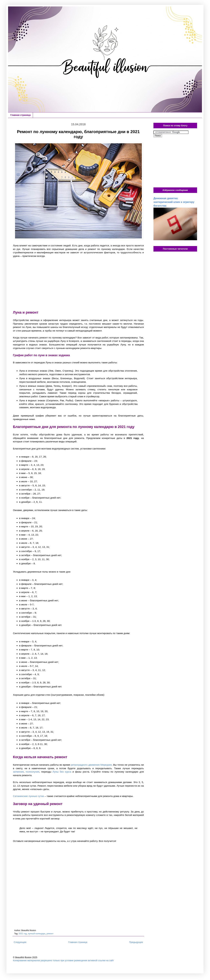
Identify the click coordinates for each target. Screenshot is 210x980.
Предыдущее (136, 942)
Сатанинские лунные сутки (28, 796)
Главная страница (20, 115)
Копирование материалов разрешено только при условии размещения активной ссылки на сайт (63, 960)
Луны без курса (62, 772)
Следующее (20, 942)
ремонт (50, 934)
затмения (18, 772)
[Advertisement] (78, 284)
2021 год (23, 934)
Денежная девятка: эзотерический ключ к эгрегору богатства (174, 202)
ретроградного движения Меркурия (91, 765)
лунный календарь (37, 934)
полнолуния (32, 772)
